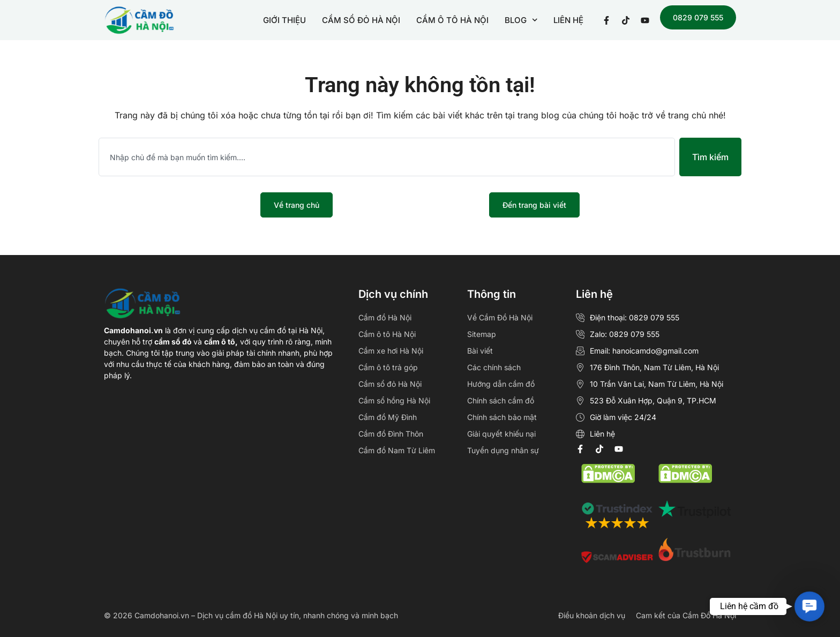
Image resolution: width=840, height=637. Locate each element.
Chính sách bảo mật (502, 417)
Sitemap (482, 334)
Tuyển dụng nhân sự (503, 450)
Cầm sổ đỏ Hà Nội (390, 384)
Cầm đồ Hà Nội (385, 317)
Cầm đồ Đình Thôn (391, 434)
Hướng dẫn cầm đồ (501, 384)
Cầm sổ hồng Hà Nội (394, 400)
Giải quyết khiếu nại (501, 434)
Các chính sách (494, 367)
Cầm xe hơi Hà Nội (391, 351)
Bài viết (480, 351)
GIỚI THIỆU (284, 20)
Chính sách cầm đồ (501, 400)
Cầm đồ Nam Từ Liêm (397, 450)
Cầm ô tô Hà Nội (387, 334)
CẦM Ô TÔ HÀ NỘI (452, 20)
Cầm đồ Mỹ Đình (388, 417)
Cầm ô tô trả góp (388, 367)
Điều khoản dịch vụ (592, 615)
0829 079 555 (698, 17)
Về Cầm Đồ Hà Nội (500, 317)
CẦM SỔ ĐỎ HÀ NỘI (361, 20)
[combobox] (387, 157)
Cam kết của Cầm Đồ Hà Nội (686, 615)
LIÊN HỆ (568, 20)
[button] (809, 606)
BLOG (521, 20)
